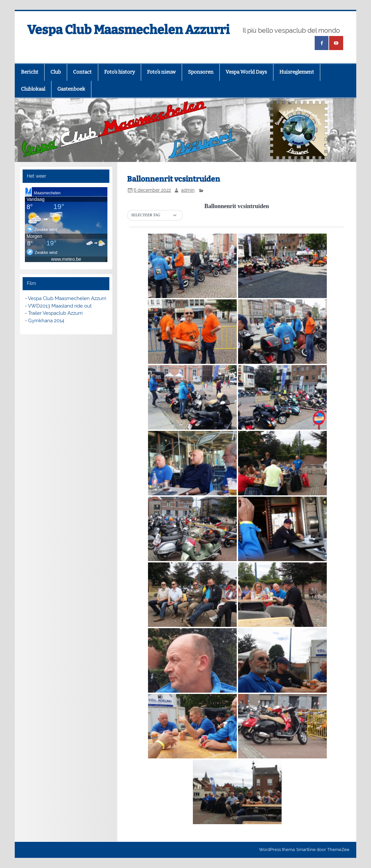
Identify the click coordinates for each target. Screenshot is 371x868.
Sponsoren (201, 72)
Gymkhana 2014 (46, 321)
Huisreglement (297, 72)
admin (188, 190)
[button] (155, 215)
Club (56, 72)
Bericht (30, 72)
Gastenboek (71, 89)
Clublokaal (33, 89)
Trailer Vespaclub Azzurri (55, 313)
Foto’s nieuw (161, 72)
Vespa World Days (246, 72)
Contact (82, 72)
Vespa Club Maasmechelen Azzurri (128, 30)
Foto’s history (120, 72)
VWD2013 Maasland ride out (60, 306)
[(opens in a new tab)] (322, 43)
